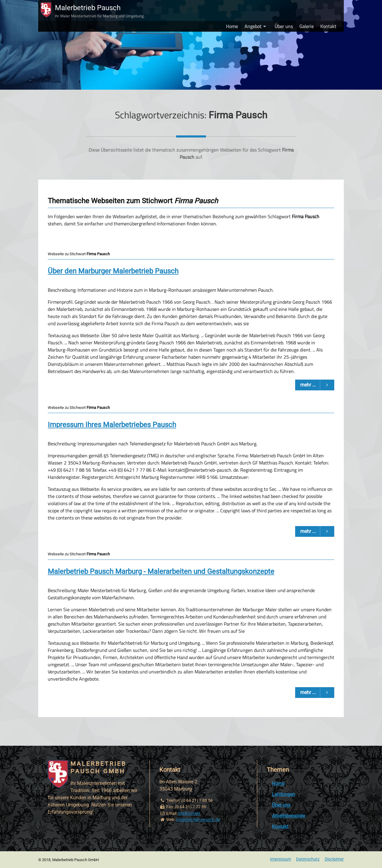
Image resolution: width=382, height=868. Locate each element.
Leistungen (284, 794)
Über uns (284, 26)
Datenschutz (308, 859)
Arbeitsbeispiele (288, 816)
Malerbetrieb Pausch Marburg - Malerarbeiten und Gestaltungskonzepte (161, 571)
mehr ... (317, 385)
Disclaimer (334, 859)
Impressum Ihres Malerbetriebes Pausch (112, 425)
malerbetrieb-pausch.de (198, 820)
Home (232, 26)
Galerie (306, 26)
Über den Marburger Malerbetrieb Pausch (113, 271)
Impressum (281, 859)
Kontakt (328, 26)
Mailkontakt (189, 813)
